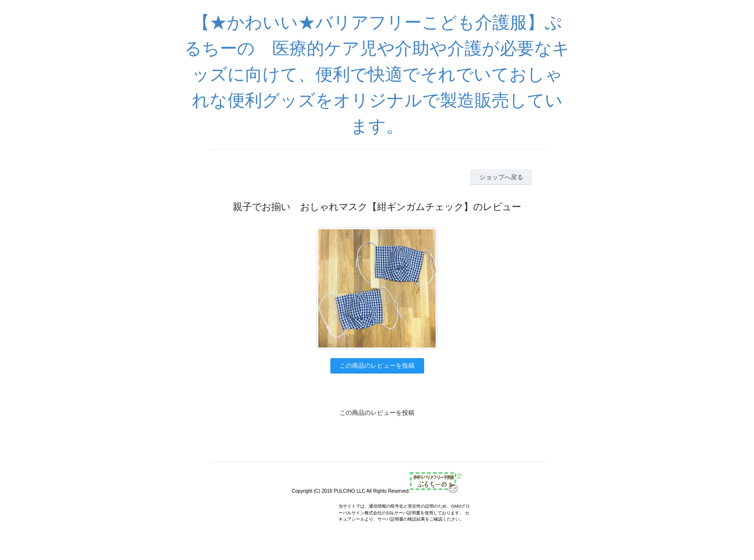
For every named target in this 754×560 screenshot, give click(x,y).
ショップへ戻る (501, 177)
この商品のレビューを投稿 (377, 366)
